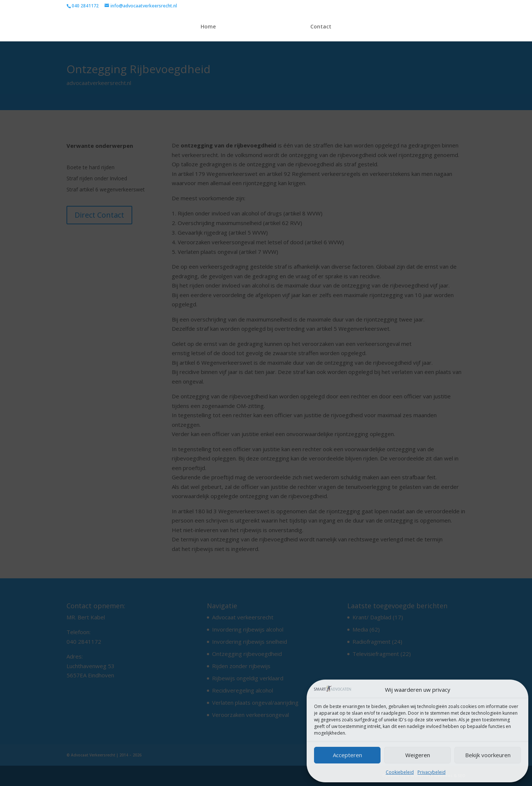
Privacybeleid (432, 772)
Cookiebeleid (400, 772)
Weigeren (418, 755)
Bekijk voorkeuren (488, 755)
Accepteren (347, 755)
